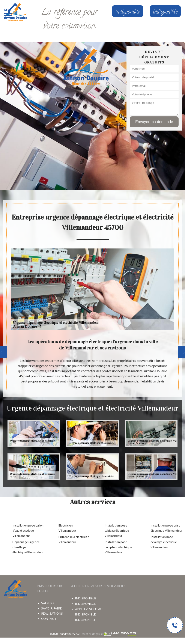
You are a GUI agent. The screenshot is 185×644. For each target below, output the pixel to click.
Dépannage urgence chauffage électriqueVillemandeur (28, 547)
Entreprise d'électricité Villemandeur (74, 539)
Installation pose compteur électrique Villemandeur (118, 547)
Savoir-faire (51, 608)
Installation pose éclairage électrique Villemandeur (164, 542)
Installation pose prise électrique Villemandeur (166, 528)
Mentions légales (92, 634)
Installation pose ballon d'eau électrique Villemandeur (28, 530)
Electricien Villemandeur (67, 528)
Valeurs (48, 603)
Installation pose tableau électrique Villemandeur (117, 530)
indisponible (85, 614)
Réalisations (52, 613)
